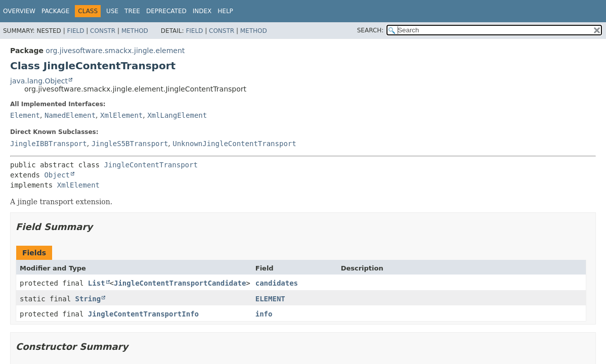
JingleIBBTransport (49, 144)
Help (225, 11)
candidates (277, 283)
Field (75, 31)
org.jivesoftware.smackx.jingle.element (115, 51)
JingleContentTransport (150, 165)
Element (25, 115)
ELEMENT (270, 299)
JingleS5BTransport (130, 144)
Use (112, 11)
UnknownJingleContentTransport (234, 144)
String (88, 299)
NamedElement (70, 115)
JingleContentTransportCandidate (180, 283)
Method (135, 31)
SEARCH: (371, 30)
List (97, 283)
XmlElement (121, 115)
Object (57, 175)
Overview (19, 11)
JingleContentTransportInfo (143, 314)
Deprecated (166, 11)
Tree (132, 11)
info (264, 314)
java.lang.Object (39, 81)
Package (55, 11)
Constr (103, 31)
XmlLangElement (177, 115)
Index (202, 11)
